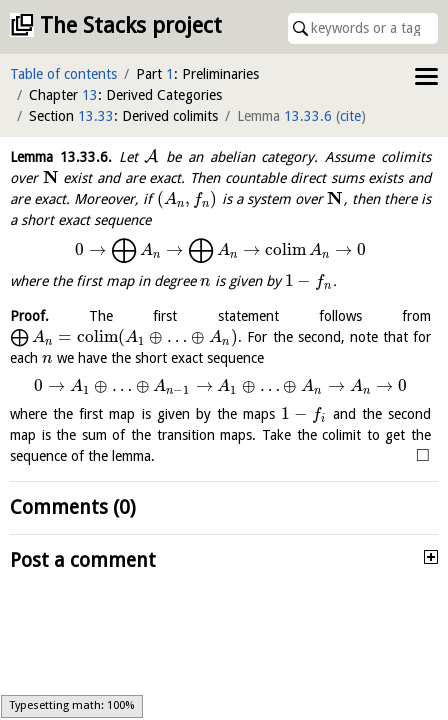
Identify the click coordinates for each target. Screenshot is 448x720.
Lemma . (61, 157)
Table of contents (63, 74)
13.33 (96, 116)
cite (350, 116)
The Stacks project (131, 25)
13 (90, 95)
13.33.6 (308, 116)
